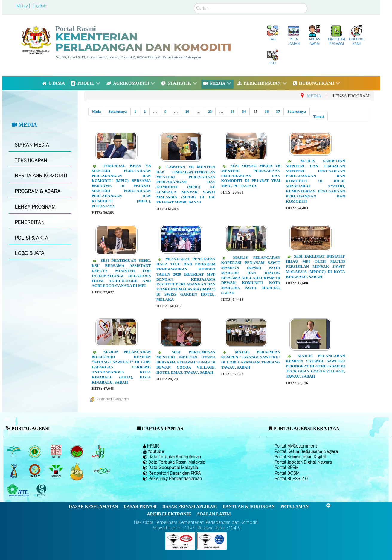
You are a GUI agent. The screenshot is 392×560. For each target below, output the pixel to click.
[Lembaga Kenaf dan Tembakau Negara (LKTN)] (14, 471)
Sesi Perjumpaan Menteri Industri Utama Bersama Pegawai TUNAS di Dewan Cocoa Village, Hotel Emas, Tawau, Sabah (186, 362)
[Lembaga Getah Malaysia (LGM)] (35, 452)
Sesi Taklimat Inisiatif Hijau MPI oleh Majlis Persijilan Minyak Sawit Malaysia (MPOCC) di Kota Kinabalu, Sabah (315, 266)
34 (244, 111)
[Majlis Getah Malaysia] (102, 471)
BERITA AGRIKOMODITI (41, 176)
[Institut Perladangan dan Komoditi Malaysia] (35, 471)
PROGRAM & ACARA (38, 191)
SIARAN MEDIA (32, 145)
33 (232, 111)
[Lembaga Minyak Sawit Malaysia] (14, 452)
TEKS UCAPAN (31, 160)
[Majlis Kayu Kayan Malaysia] (19, 491)
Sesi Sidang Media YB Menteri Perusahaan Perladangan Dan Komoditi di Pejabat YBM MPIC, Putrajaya (251, 176)
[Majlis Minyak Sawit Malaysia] (56, 471)
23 (210, 111)
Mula (97, 111)
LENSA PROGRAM (35, 207)
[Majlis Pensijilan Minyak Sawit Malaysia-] (78, 471)
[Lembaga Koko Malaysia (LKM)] (78, 452)
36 (267, 111)
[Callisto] (180, 541)
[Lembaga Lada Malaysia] (99, 452)
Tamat (319, 117)
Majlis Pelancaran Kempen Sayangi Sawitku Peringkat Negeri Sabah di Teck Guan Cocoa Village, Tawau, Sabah (315, 366)
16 (187, 111)
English (39, 6)
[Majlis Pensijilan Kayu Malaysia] (42, 490)
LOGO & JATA (29, 253)
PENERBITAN (30, 222)
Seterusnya (118, 111)
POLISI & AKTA (31, 238)
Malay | (24, 6)
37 (278, 111)
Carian (194, 3)
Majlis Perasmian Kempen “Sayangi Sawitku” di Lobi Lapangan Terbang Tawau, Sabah (251, 360)
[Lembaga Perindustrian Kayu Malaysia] (56, 452)
